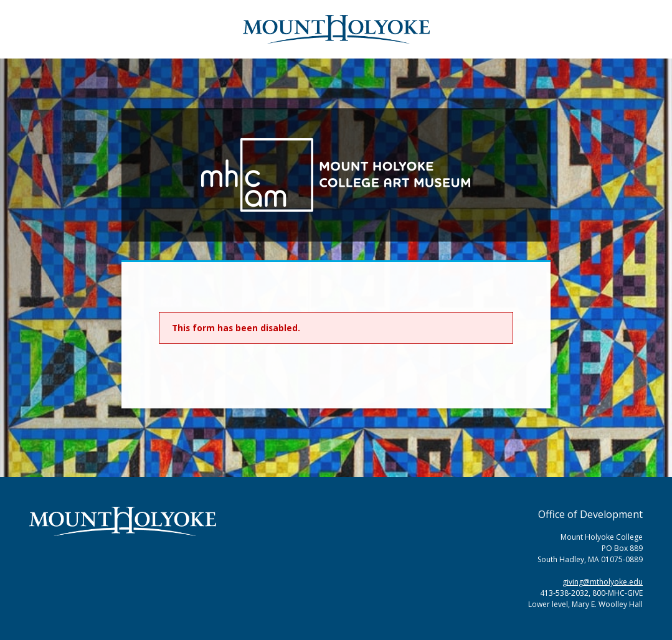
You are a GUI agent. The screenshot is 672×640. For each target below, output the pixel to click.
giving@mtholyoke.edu (603, 582)
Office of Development (590, 514)
